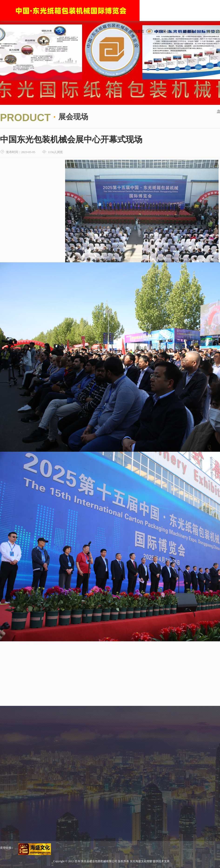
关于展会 (163, 31)
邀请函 (188, 31)
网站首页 (137, 31)
